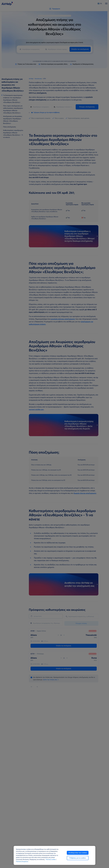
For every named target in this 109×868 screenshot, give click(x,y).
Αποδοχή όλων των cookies (78, 853)
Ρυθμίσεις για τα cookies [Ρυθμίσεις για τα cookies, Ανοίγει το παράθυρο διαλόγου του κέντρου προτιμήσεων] (78, 858)
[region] (55, 855)
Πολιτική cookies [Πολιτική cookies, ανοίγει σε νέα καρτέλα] (51, 859)
